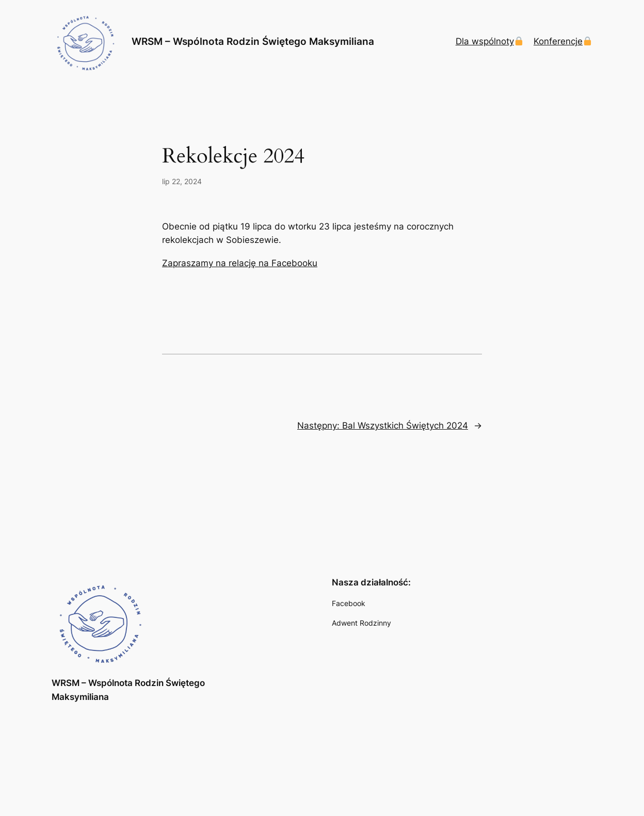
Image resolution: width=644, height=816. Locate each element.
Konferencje (563, 41)
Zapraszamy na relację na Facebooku (240, 263)
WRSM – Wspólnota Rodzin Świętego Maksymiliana (253, 42)
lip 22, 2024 (182, 181)
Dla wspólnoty (489, 41)
